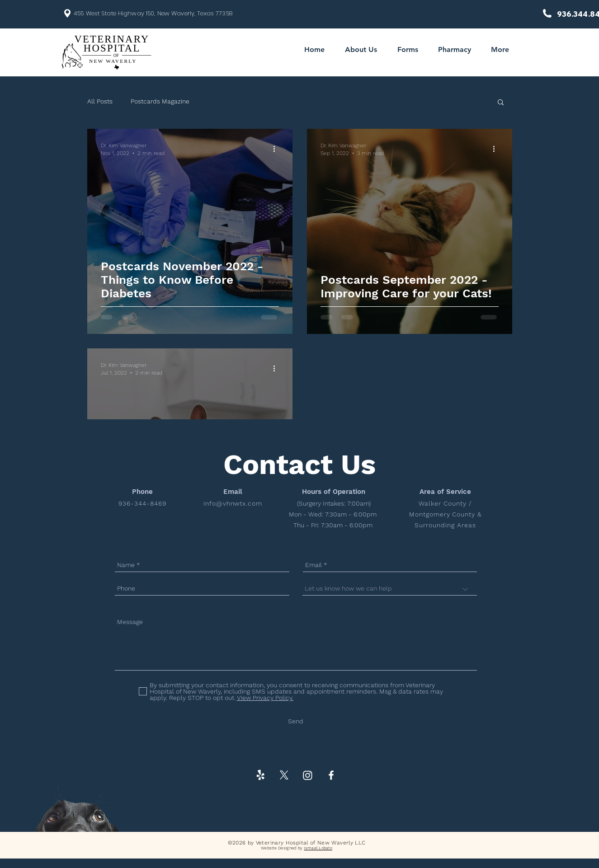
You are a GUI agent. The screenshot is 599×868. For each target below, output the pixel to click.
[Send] (296, 721)
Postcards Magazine (160, 101)
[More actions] (278, 149)
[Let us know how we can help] (390, 589)
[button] (501, 103)
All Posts (100, 101)
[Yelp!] (261, 775)
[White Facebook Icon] (331, 775)
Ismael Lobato (318, 848)
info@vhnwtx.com (233, 503)
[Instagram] (308, 775)
